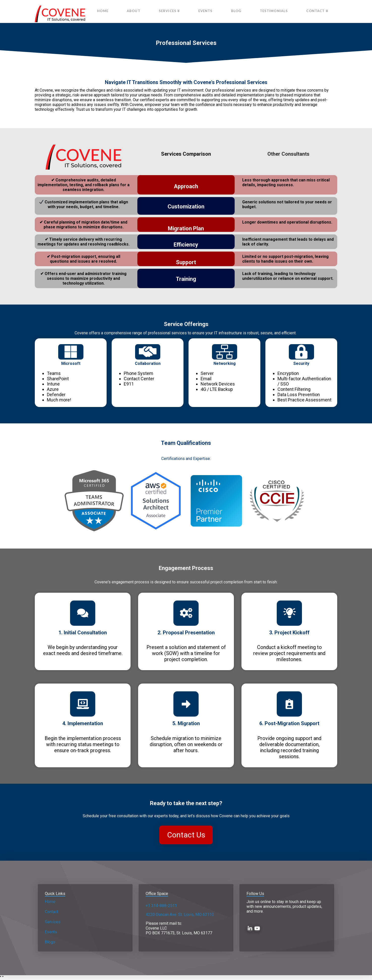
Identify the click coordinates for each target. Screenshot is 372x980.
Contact (52, 912)
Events (51, 932)
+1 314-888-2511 (161, 906)
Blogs (50, 942)
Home (50, 902)
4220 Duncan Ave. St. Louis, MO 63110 (180, 915)
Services (53, 922)
